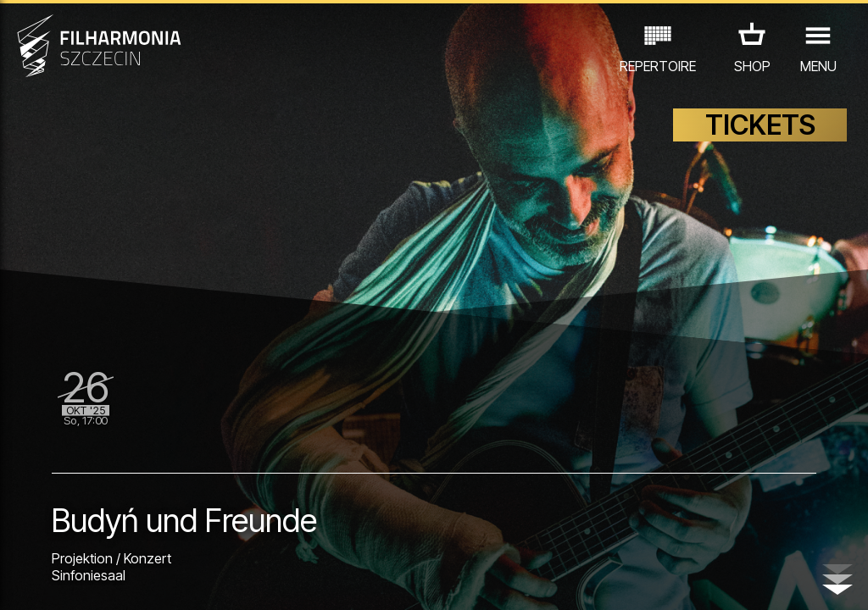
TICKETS (760, 125)
